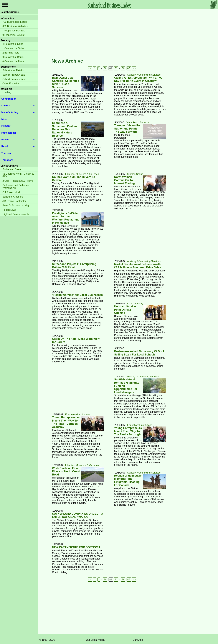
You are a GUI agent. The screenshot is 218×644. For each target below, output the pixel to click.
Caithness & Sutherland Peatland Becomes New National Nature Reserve (65, 129)
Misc (4, 119)
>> (134, 68)
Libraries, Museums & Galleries (82, 174)
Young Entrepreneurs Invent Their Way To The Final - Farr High (128, 431)
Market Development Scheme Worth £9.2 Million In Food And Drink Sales (138, 266)
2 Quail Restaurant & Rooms (18, 181)
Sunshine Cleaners (13, 197)
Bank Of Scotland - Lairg (16, 205)
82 (116, 68)
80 (105, 68)
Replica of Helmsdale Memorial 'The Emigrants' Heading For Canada (128, 480)
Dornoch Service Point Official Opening (125, 310)
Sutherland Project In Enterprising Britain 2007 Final (74, 266)
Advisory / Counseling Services (144, 75)
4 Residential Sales (13, 44)
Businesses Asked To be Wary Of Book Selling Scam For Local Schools (139, 353)
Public (5, 140)
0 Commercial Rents (13, 61)
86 (123, 68)
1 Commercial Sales (13, 48)
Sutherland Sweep (12, 169)
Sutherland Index (109, 5)
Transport (7, 160)
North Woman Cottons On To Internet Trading (124, 180)
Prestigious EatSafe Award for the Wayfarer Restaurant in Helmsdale (65, 218)
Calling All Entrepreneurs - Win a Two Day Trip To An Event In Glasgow (138, 79)
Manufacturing (10, 112)
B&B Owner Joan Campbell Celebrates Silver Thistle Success (66, 82)
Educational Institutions (78, 414)
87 (129, 68)
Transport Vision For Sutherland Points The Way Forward (127, 129)
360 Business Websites (15, 26)
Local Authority (135, 304)
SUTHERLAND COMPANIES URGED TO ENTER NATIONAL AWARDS (78, 515)
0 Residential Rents (13, 57)
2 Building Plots (11, 53)
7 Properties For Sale (14, 31)
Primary (6, 126)
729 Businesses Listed (15, 22)
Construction (9, 99)
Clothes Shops (135, 174)
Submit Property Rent (14, 79)
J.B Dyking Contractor (14, 201)
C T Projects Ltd (11, 192)
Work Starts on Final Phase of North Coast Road (66, 471)
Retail (5, 146)
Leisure (6, 106)
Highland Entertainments (16, 214)
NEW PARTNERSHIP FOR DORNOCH (76, 547)
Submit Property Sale (14, 75)
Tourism (6, 153)
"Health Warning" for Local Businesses (77, 295)
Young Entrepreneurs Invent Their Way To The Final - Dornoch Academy (66, 422)
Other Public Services (138, 122)
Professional (9, 133)
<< (90, 68)
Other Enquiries (11, 84)
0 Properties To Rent (13, 35)
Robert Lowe (9, 210)
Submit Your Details (13, 70)
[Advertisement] (109, 34)
